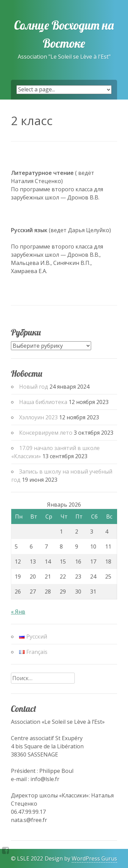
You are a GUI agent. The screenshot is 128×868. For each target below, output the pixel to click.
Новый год (34, 387)
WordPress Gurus (94, 858)
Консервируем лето (46, 433)
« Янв (18, 612)
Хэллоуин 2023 (38, 417)
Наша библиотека (43, 402)
